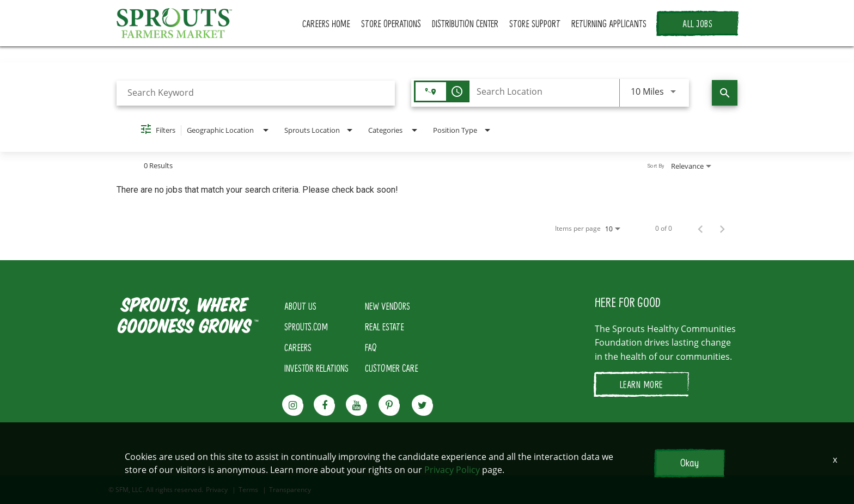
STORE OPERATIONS (391, 23)
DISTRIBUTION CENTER (465, 23)
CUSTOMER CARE (392, 368)
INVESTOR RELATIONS (316, 368)
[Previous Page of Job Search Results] (700, 229)
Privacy (217, 490)
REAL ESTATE (385, 327)
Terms (248, 490)
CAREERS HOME (326, 23)
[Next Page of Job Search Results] (722, 229)
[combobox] (256, 93)
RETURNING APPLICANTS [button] (609, 23)
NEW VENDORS (388, 306)
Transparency (290, 490)
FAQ (371, 347)
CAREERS (298, 347)
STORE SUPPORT (535, 23)
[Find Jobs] (725, 93)
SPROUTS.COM (306, 327)
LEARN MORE (641, 384)
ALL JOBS (697, 23)
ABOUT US (300, 306)
